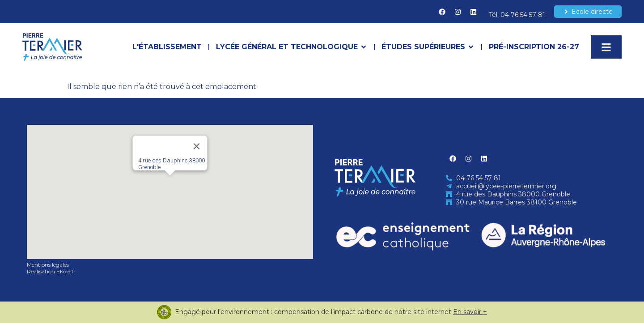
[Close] (197, 146)
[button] (170, 184)
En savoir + (470, 312)
